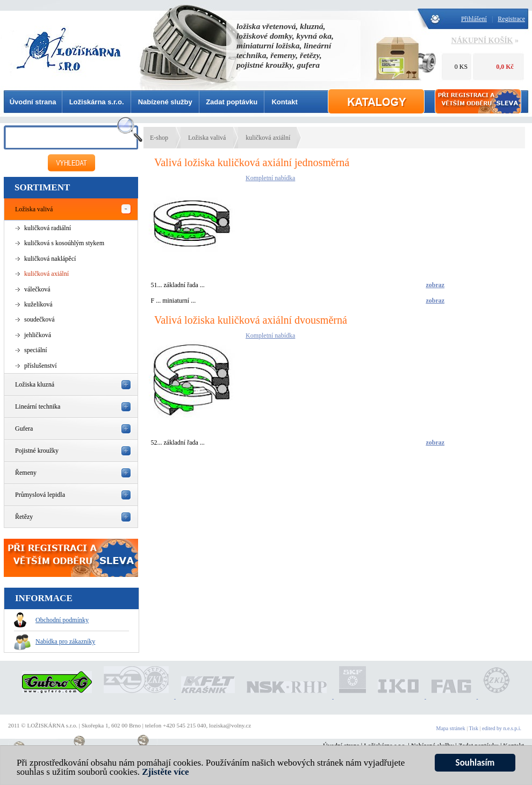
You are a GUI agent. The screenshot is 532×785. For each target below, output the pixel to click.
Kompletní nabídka (270, 178)
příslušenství (41, 366)
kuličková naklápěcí (50, 259)
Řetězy (24, 517)
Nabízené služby (165, 102)
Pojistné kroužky (37, 451)
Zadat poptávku (232, 102)
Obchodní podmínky (51, 620)
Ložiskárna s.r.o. (97, 102)
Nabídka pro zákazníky (55, 641)
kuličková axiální (46, 274)
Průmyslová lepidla (40, 495)
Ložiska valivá (34, 209)
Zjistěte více (165, 772)
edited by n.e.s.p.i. (502, 728)
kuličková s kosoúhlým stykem (64, 243)
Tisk (474, 728)
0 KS (461, 67)
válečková (37, 289)
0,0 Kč (505, 67)
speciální (36, 350)
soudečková (39, 319)
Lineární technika (38, 406)
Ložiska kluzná (35, 384)
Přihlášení (474, 19)
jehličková (38, 335)
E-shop (159, 138)
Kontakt (284, 102)
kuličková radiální (48, 228)
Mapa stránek (451, 728)
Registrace (511, 19)
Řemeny (26, 473)
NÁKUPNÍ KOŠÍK (482, 41)
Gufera (24, 429)
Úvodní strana (33, 102)
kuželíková (38, 304)
